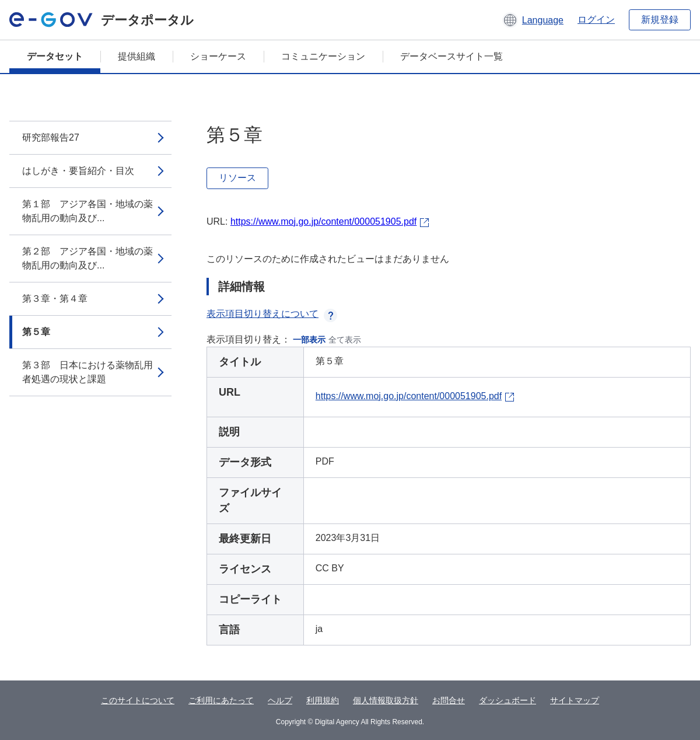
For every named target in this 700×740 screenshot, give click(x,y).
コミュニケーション (323, 56)
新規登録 (660, 20)
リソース (237, 178)
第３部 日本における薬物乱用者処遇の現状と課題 (87, 372)
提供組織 (136, 56)
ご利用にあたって (221, 700)
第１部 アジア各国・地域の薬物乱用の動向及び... (87, 211)
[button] (533, 20)
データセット (55, 56)
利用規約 (323, 700)
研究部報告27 (51, 137)
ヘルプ (280, 700)
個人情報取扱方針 (386, 700)
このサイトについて (138, 700)
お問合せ (449, 700)
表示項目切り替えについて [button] (272, 314)
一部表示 (309, 340)
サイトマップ (575, 700)
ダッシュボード (508, 700)
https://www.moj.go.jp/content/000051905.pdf (323, 221)
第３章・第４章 (55, 299)
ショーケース (218, 56)
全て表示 (345, 340)
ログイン (596, 20)
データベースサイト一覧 (452, 56)
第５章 (36, 332)
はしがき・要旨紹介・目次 (78, 171)
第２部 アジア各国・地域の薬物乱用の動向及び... (87, 258)
